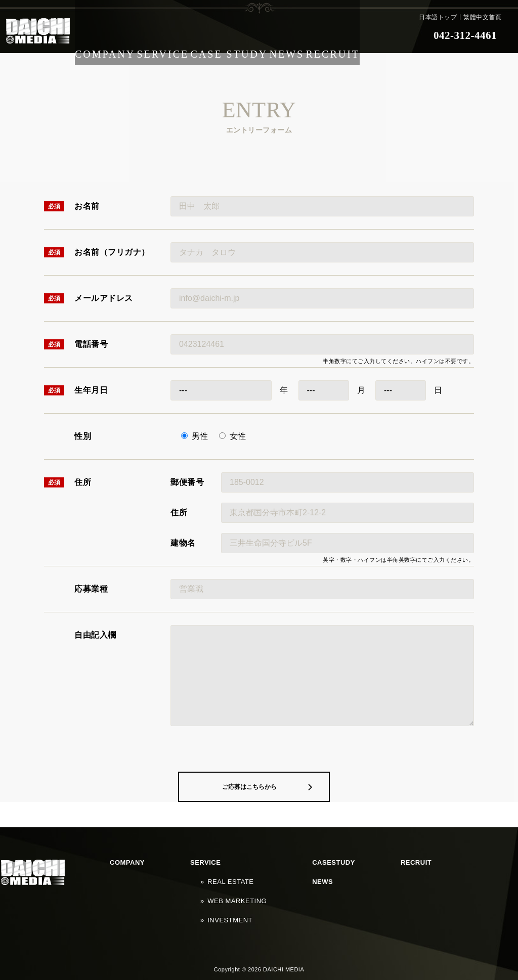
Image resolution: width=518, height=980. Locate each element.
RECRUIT (361, 35)
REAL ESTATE (181, 898)
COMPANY (107, 35)
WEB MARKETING (186, 908)
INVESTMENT (180, 917)
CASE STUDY (242, 35)
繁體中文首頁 (482, 17)
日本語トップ (438, 17)
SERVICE (172, 35)
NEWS (306, 35)
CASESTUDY (252, 888)
